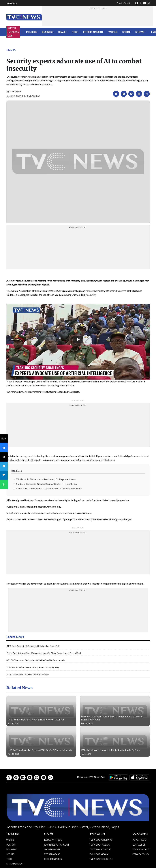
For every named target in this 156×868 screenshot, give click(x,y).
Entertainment (93, 32)
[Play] (78, 339)
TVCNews (16, 91)
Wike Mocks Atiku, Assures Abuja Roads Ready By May (33, 667)
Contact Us (139, 845)
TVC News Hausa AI (100, 845)
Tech (75, 32)
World (113, 32)
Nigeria (11, 50)
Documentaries (53, 859)
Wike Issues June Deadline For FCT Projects (28, 675)
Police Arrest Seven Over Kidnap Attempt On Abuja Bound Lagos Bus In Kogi (44, 653)
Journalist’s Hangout (57, 845)
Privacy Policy (141, 854)
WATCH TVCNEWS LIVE (13, 32)
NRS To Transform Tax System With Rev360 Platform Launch (36, 660)
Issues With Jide (53, 840)
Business (48, 32)
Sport (126, 32)
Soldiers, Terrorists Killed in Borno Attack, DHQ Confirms (46, 484)
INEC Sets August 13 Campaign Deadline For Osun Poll (33, 646)
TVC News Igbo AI (99, 854)
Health (63, 32)
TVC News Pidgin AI (100, 849)
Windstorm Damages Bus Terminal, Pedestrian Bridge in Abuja (49, 488)
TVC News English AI (101, 859)
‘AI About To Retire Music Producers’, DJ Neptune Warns (46, 479)
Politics (32, 32)
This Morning (52, 849)
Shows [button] (140, 32)
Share (4, 439)
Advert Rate (12, 3)
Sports (10, 854)
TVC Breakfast (52, 854)
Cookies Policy (141, 849)
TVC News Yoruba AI (101, 840)
